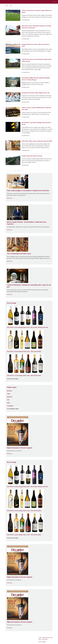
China (9, 394)
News (11, 6)
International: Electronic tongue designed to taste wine (36, 93)
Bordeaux (10, 391)
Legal (40, 639)
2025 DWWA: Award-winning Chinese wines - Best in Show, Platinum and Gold (27, 327)
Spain (8, 403)
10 (18, 171)
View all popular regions (14, 409)
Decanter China (29, 2)
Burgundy (10, 397)
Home (7, 6)
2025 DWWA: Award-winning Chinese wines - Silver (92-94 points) (24, 351)
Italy (8, 400)
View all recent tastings (13, 379)
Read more (10, 198)
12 (21, 171)
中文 (56, 2)
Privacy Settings (42, 642)
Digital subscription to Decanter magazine (20, 448)
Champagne (10, 406)
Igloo (46, 639)
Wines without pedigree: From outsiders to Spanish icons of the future (28, 191)
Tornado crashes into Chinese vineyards (32, 156)
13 (22, 171)
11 (19, 171)
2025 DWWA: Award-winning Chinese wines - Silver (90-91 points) (24, 375)
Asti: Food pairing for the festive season (19, 254)
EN (53, 2)
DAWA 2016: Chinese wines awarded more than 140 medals (37, 141)
